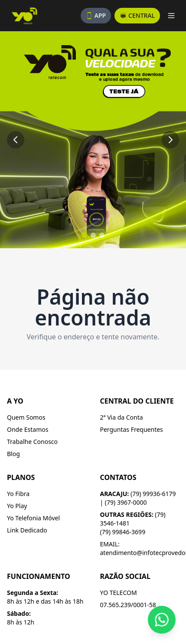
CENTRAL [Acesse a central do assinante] (137, 15)
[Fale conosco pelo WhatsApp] (162, 620)
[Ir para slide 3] (102, 235)
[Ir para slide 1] (84, 235)
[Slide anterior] (16, 140)
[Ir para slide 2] (93, 235)
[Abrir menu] (171, 16)
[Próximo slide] (170, 140)
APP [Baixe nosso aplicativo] (96, 15)
